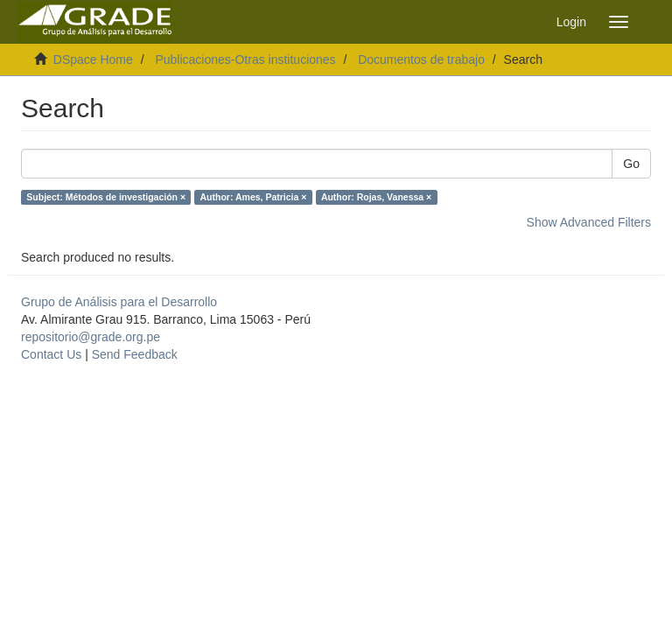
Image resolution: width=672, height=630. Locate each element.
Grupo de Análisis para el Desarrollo (119, 302)
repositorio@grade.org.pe (91, 337)
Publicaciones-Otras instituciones (245, 59)
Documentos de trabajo (421, 59)
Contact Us (51, 354)
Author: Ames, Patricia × (254, 197)
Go (631, 164)
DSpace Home (93, 59)
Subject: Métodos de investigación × (106, 197)
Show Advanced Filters (589, 222)
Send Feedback (135, 354)
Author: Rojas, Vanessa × (376, 197)
